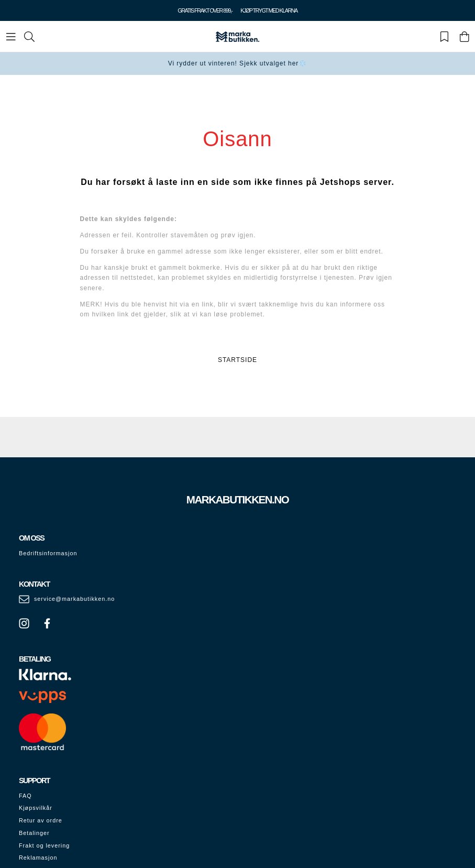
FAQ (25, 796)
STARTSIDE (238, 360)
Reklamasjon (38, 858)
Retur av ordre (41, 820)
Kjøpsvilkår (36, 808)
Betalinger (34, 833)
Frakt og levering (44, 845)
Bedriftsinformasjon (48, 553)
